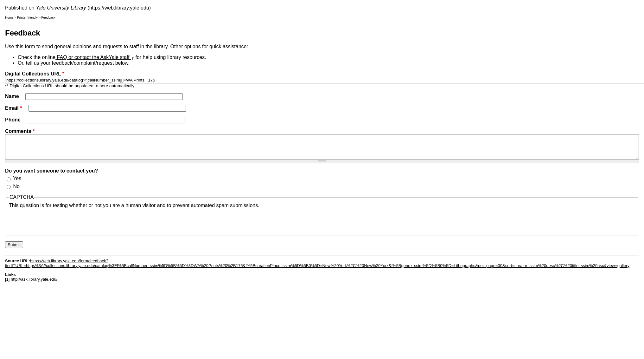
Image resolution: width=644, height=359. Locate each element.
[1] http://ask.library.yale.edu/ (31, 284)
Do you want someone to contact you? (51, 176)
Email (13, 108)
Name (13, 96)
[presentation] (57, 225)
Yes (17, 183)
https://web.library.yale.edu (119, 8)
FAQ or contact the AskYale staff (93, 57)
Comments (20, 131)
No (16, 191)
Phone (13, 120)
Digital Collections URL (35, 74)
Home (9, 18)
